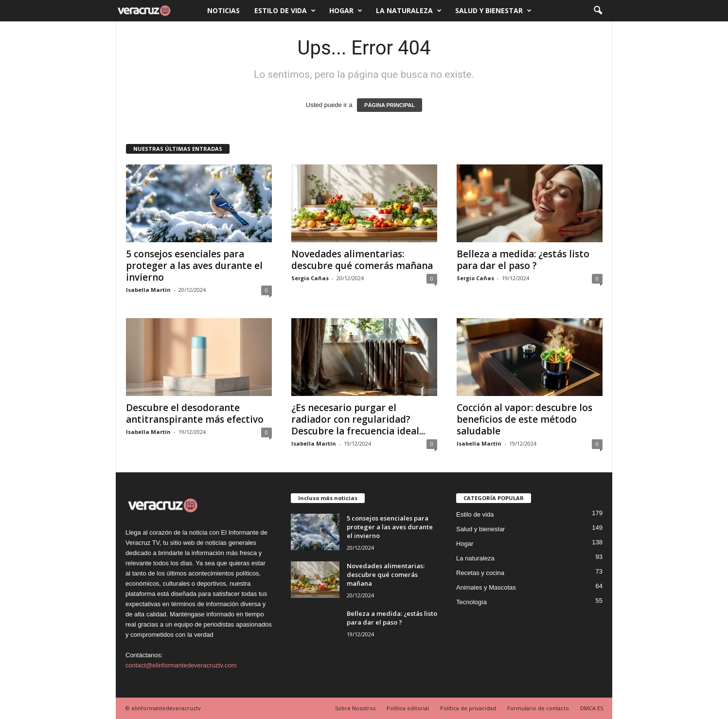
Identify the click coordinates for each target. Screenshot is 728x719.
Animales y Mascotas (486, 587)
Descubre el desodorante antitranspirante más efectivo (195, 413)
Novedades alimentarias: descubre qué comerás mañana (362, 260)
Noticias (223, 10)
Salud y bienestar (493, 11)
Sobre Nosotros (355, 708)
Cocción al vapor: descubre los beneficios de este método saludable (524, 419)
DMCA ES (592, 708)
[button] (598, 11)
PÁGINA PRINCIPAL (390, 105)
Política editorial (408, 708)
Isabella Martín (148, 290)
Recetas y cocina (480, 573)
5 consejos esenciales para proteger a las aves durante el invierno (194, 266)
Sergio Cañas (310, 278)
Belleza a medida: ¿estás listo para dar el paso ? (523, 260)
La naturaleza (409, 11)
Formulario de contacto (538, 708)
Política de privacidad (468, 708)
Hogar (346, 11)
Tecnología (471, 602)
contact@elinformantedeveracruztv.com (181, 665)
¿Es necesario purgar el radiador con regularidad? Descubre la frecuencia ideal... (358, 419)
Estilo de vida (285, 11)
